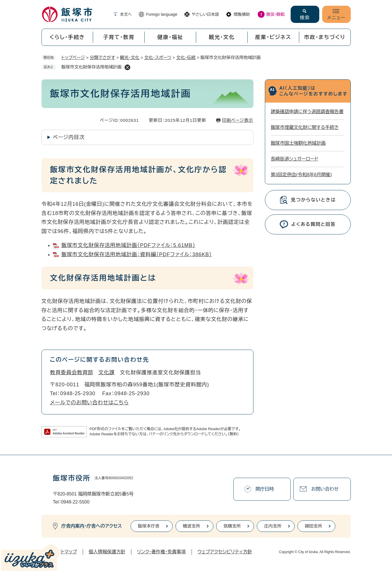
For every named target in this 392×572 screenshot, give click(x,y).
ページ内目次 (69, 137)
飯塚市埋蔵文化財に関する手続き (305, 127)
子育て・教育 (119, 37)
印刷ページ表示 (238, 120)
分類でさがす (103, 57)
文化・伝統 (186, 57)
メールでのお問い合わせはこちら (89, 403)
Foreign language (162, 14)
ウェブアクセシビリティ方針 (225, 552)
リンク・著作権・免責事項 (161, 552)
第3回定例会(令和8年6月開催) (301, 175)
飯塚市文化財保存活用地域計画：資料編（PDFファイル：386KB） (137, 254)
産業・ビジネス (273, 37)
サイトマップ (65, 552)
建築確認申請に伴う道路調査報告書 (307, 112)
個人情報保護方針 (107, 552)
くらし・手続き (67, 37)
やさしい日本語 (205, 14)
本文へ (126, 14)
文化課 (107, 373)
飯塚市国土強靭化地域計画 (298, 143)
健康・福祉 (170, 37)
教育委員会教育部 (72, 373)
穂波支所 (192, 526)
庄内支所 (273, 526)
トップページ (73, 57)
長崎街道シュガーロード (295, 159)
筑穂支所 (232, 526)
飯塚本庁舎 (149, 526)
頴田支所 (314, 526)
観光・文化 (222, 37)
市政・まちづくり (325, 37)
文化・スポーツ (158, 57)
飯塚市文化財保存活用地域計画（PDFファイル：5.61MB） (129, 245)
